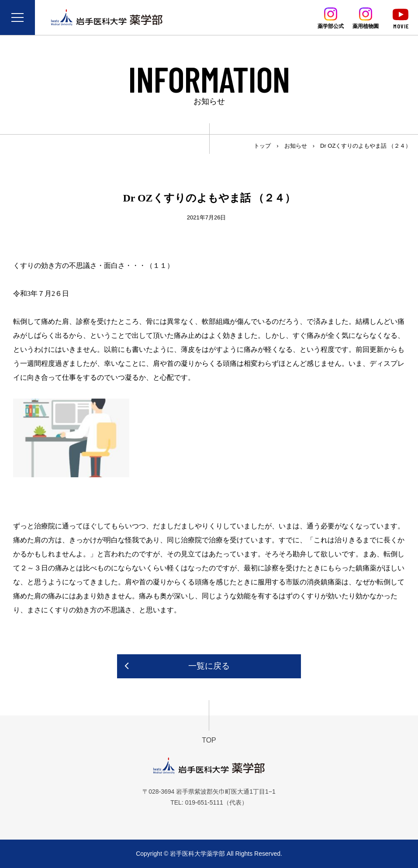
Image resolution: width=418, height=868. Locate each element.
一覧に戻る (209, 666)
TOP (209, 740)
